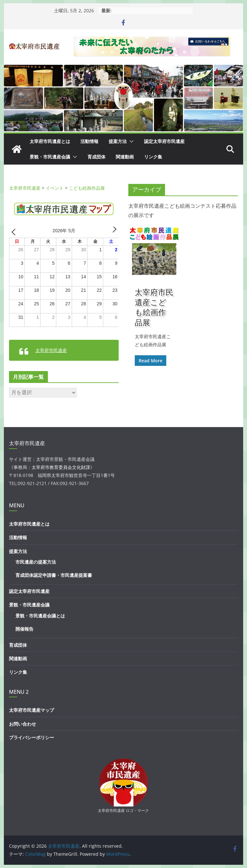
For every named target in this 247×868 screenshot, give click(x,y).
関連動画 (125, 157)
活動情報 (89, 141)
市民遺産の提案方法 (36, 562)
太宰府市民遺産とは (50, 141)
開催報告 (24, 629)
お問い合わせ (23, 724)
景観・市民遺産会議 (50, 157)
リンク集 (153, 157)
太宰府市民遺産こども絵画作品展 (154, 307)
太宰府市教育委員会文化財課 (61, 467)
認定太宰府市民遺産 (164, 141)
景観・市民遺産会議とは (40, 616)
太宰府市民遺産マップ (32, 710)
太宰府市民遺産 (51, 350)
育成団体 (96, 157)
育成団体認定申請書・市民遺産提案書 (54, 575)
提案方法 (118, 141)
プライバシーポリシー (32, 737)
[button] (130, 141)
